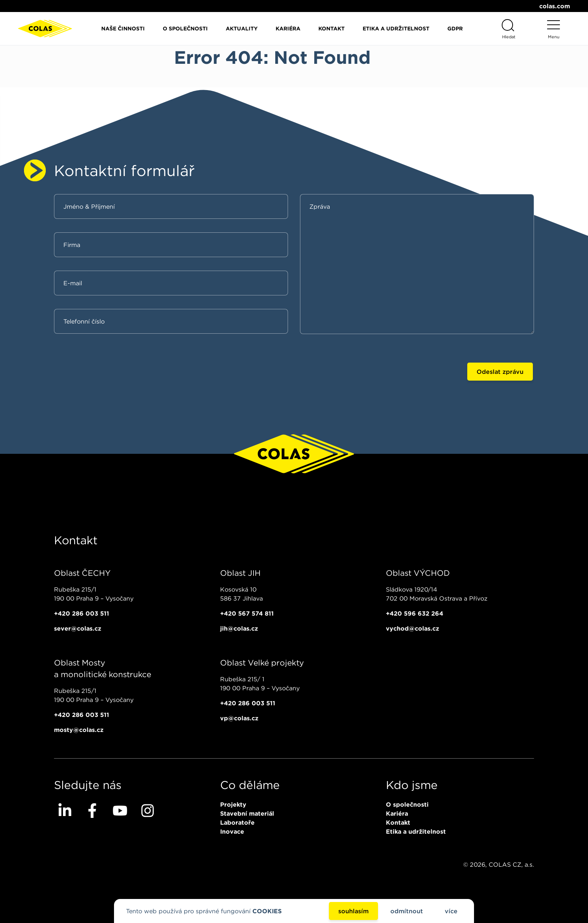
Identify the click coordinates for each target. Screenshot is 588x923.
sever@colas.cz (78, 628)
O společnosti (185, 29)
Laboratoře (237, 822)
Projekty (233, 804)
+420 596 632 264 (415, 613)
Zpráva (320, 206)
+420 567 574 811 (247, 613)
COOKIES (267, 911)
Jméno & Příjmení (89, 206)
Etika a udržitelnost (396, 29)
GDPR (455, 29)
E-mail (73, 283)
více (451, 911)
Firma (72, 245)
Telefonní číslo (84, 321)
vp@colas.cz (239, 718)
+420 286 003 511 (82, 613)
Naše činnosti (123, 29)
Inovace (232, 831)
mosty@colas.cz (79, 730)
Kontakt (331, 29)
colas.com (555, 6)
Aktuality (242, 29)
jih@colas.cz (239, 628)
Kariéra (288, 29)
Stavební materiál (247, 813)
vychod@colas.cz (412, 628)
